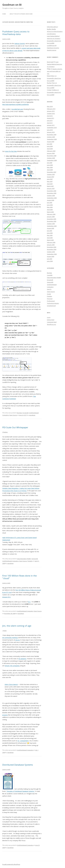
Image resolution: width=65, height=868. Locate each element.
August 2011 (51, 118)
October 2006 (51, 196)
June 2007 (50, 179)
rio (18, 741)
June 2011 (50, 121)
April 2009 (50, 149)
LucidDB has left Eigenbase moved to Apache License (53, 48)
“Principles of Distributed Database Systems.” (21, 791)
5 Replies (5, 432)
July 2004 (50, 259)
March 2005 (50, 240)
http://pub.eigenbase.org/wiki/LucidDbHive (16, 104)
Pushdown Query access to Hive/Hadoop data (16, 33)
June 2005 (50, 233)
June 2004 (50, 261)
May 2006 (50, 207)
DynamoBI (25, 413)
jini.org (17, 640)
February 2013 (51, 109)
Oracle (49, 294)
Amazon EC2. (7, 597)
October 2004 (51, 252)
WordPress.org (51, 324)
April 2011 (50, 123)
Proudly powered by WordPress (11, 864)
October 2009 (51, 137)
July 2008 (50, 163)
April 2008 (50, 170)
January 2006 (51, 217)
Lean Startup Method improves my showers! (55, 64)
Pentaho (30, 561)
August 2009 (51, 142)
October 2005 (51, 224)
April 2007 (50, 184)
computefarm (24, 741)
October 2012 (51, 113)
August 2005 (51, 228)
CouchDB (50, 275)
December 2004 (52, 247)
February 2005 (51, 242)
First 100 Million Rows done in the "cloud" (20, 577)
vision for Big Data (11, 151)
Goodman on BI (12, 5)
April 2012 (50, 116)
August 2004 (51, 256)
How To (49, 289)
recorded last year (17, 109)
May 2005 (50, 235)
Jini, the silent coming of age (17, 626)
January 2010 (51, 132)
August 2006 (51, 200)
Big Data (19, 413)
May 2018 (50, 106)
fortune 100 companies (12, 666)
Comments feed (52, 322)
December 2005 (52, 219)
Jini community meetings (10, 638)
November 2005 (52, 221)
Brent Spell (50, 62)
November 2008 (52, 156)
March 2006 (50, 212)
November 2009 (52, 135)
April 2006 (50, 210)
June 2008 (50, 165)
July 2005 (50, 231)
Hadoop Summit (20, 44)
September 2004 (52, 254)
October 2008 (51, 158)
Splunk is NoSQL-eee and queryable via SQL (55, 71)
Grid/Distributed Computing (10, 561)
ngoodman (32, 415)
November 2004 (52, 249)
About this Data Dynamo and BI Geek (21, 14)
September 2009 (52, 139)
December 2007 (52, 172)
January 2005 (51, 245)
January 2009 (51, 153)
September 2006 (52, 198)
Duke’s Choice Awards (11, 684)
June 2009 (50, 146)
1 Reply (4, 631)
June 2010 (50, 130)
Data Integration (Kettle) (24, 559)
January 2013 (51, 111)
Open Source (13, 415)
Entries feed (51, 320)
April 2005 (50, 238)
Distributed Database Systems (18, 765)
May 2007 (50, 181)
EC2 (29, 602)
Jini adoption (22, 659)
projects (5, 715)
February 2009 (51, 151)
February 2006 (51, 214)
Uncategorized (51, 306)
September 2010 (52, 128)
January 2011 (51, 125)
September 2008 (52, 160)
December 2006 (52, 191)
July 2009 (50, 144)
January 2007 (51, 188)
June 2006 (50, 205)
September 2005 (52, 226)
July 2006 (50, 203)
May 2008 (50, 167)
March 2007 (50, 186)
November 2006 (52, 193)
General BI (35, 559)
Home (4, 14)
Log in (49, 317)
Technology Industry (53, 303)
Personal (50, 299)
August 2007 (51, 177)
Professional (51, 301)
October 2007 (51, 174)
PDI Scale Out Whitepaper (15, 427)
